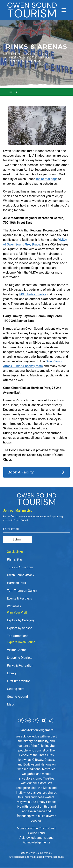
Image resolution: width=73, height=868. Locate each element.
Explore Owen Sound (27, 54)
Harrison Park (16, 583)
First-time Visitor (18, 681)
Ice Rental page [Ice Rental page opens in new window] (47, 179)
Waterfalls (14, 606)
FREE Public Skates (33, 294)
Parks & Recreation (30, 57)
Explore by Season (20, 628)
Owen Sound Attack (21, 575)
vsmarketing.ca (55, 857)
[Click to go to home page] (32, 10)
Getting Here (16, 689)
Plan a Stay (15, 559)
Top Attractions (18, 636)
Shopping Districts (20, 658)
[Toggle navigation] (62, 10)
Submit (18, 539)
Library (12, 673)
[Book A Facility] (36, 472)
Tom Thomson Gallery (22, 591)
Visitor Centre (16, 650)
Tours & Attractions (20, 567)
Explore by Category (21, 620)
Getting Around (17, 697)
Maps (11, 704)
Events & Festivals (19, 598)
